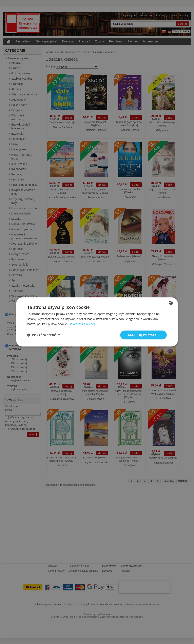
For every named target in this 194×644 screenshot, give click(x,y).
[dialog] (97, 322)
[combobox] (171, 303)
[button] (44, 335)
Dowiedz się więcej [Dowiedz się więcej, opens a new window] (82, 324)
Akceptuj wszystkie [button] (143, 335)
